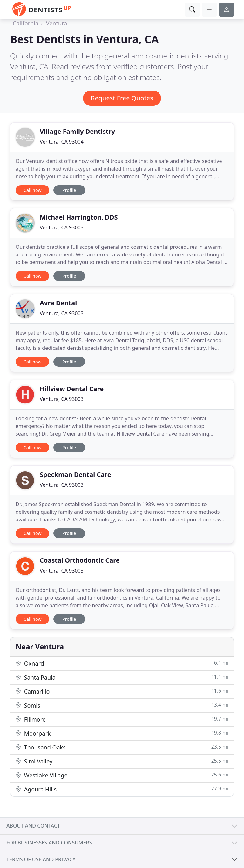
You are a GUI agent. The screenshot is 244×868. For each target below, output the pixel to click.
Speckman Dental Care (75, 475)
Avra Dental (58, 303)
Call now (32, 190)
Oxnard (122, 663)
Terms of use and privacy (41, 859)
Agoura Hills (122, 789)
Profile (69, 190)
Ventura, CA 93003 (62, 227)
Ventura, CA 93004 (62, 142)
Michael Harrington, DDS (79, 217)
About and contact (33, 826)
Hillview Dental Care (72, 389)
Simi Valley (122, 761)
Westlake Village (122, 775)
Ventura (57, 23)
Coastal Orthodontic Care (80, 560)
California (26, 23)
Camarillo (122, 691)
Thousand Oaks (122, 747)
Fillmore (122, 719)
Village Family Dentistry (77, 131)
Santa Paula (122, 677)
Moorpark (122, 733)
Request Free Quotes (122, 98)
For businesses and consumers (49, 843)
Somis (122, 705)
